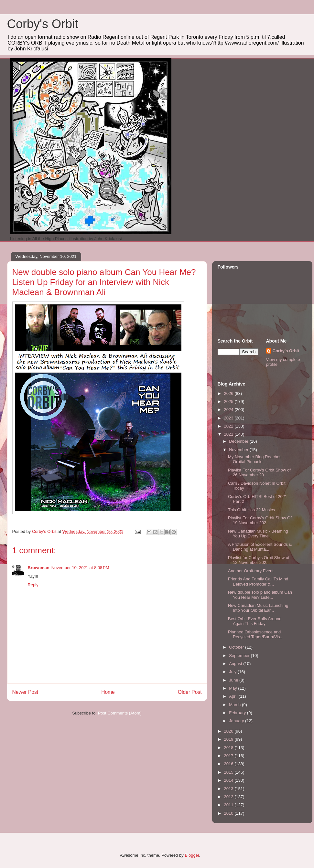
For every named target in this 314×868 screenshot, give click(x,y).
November (239, 450)
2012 (229, 797)
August (236, 664)
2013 (229, 789)
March (235, 705)
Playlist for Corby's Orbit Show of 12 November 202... (259, 560)
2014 (229, 780)
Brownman (39, 568)
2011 (229, 805)
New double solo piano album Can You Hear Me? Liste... (260, 595)
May (233, 688)
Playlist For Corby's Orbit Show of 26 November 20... (259, 473)
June (234, 680)
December (239, 441)
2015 (229, 772)
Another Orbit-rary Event (251, 571)
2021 (229, 434)
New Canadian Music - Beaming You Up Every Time (258, 534)
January (237, 721)
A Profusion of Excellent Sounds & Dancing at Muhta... (260, 547)
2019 (229, 739)
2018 (229, 748)
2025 (229, 402)
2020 (229, 731)
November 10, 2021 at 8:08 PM (80, 568)
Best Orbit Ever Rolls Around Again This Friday (255, 621)
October (237, 647)
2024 (229, 410)
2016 (229, 764)
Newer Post (25, 692)
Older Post (190, 692)
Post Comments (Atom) (120, 713)
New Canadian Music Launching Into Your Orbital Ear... (258, 608)
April (234, 696)
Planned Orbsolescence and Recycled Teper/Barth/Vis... (256, 635)
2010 (229, 813)
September (240, 656)
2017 (229, 756)
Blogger (192, 855)
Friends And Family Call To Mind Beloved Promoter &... (258, 582)
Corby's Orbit (43, 24)
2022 (229, 426)
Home (108, 692)
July (233, 672)
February (238, 713)
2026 (229, 393)
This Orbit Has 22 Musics (251, 510)
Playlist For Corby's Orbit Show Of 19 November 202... (260, 520)
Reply (33, 585)
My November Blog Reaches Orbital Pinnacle (255, 459)
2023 (229, 418)
